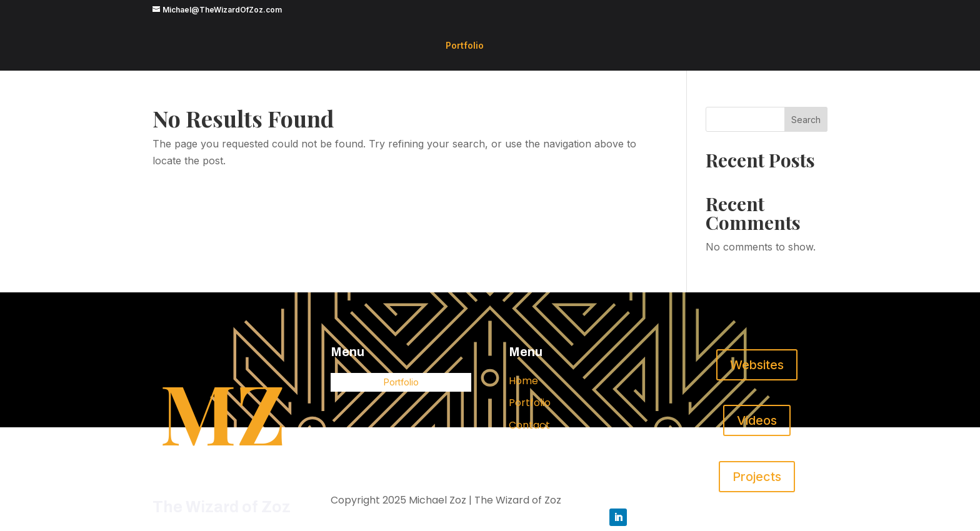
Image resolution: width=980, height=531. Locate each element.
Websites (757, 365)
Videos (757, 420)
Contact (529, 425)
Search (806, 120)
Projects (757, 477)
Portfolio (465, 46)
